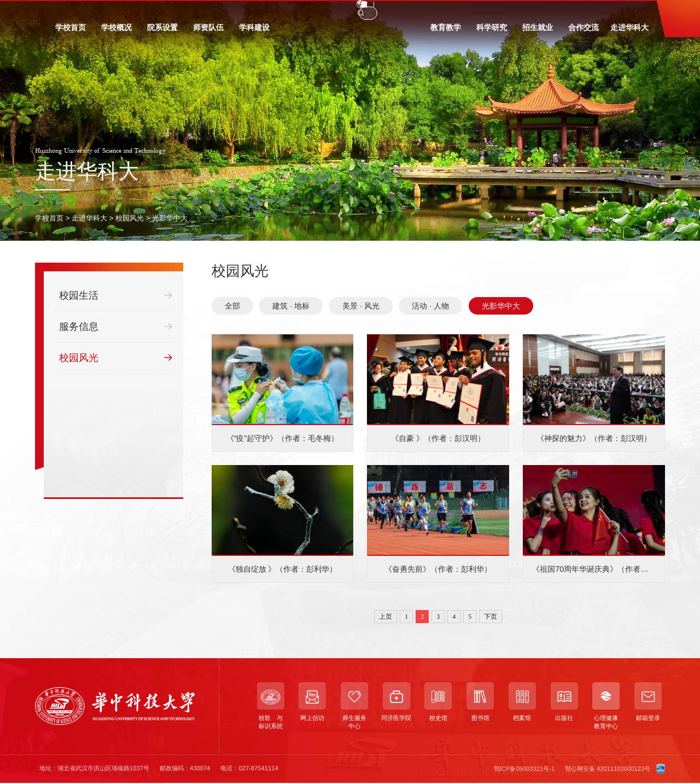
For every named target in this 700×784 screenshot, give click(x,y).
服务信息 (116, 327)
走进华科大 (629, 32)
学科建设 (254, 32)
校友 (129, 11)
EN (539, 11)
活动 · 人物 (430, 306)
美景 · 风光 (361, 306)
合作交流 (584, 32)
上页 (386, 617)
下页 (491, 617)
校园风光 (130, 218)
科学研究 (492, 32)
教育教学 (446, 32)
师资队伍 (208, 32)
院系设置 (162, 32)
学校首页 (71, 32)
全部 (232, 306)
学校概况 (116, 32)
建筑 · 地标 (291, 306)
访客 (156, 11)
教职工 (97, 11)
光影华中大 (170, 218)
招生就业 (538, 32)
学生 (66, 11)
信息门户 (191, 11)
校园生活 (116, 296)
